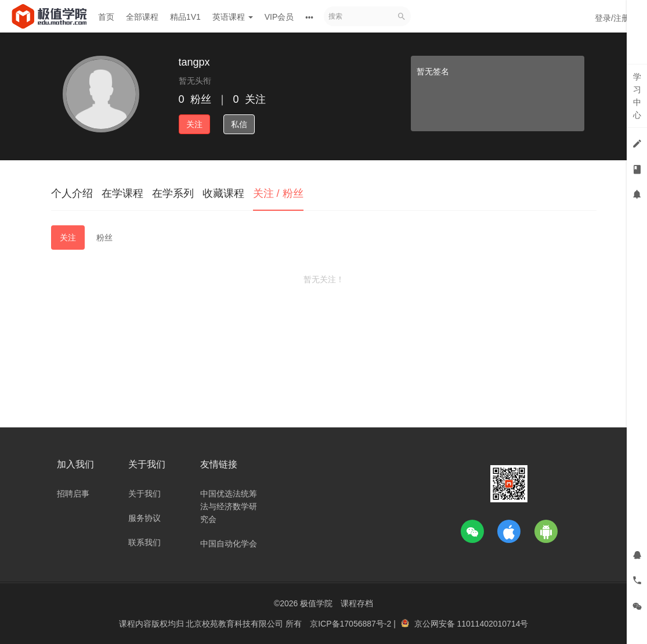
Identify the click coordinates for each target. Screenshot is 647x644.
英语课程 (233, 17)
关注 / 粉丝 (278, 193)
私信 (239, 124)
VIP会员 (279, 17)
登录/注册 (612, 18)
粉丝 (104, 238)
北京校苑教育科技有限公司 (236, 624)
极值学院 (316, 603)
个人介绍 (72, 193)
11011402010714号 (492, 624)
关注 (194, 124)
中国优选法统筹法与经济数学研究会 (229, 506)
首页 (106, 17)
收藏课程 (223, 193)
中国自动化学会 (229, 544)
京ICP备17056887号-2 (352, 624)
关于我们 (144, 494)
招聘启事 (73, 494)
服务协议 (144, 518)
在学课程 (122, 193)
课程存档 (357, 603)
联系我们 (144, 542)
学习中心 (637, 96)
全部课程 (142, 17)
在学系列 (173, 193)
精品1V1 (185, 17)
